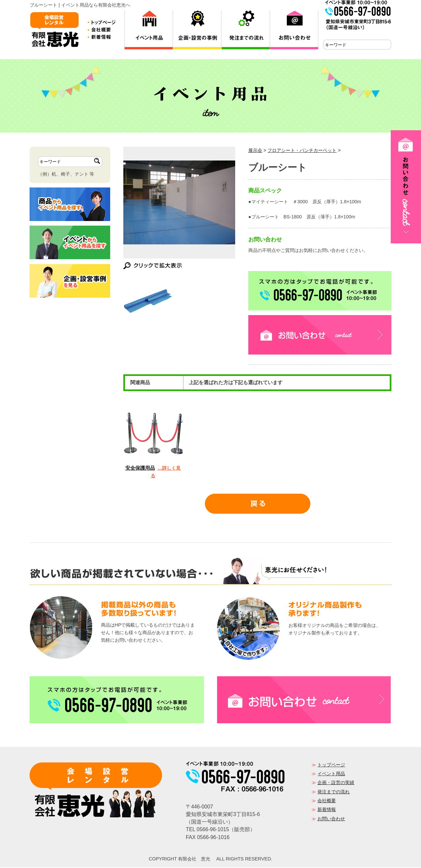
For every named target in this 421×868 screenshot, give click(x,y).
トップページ (331, 765)
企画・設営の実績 (336, 783)
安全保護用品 (140, 469)
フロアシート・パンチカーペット (302, 151)
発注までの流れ (334, 792)
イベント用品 (331, 774)
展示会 (255, 151)
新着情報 (327, 810)
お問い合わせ (331, 819)
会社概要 (327, 801)
